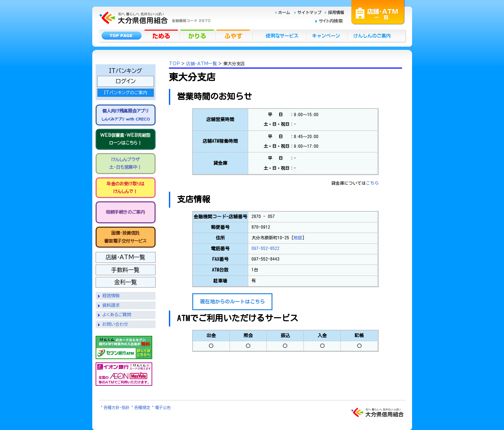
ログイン (126, 81)
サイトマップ (309, 11)
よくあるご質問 (117, 315)
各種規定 (142, 407)
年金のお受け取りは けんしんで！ (126, 188)
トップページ (121, 35)
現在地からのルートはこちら (232, 302)
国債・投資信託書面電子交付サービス (125, 237)
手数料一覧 (125, 270)
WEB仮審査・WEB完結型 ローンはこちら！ (125, 139)
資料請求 (111, 305)
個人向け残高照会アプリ (126, 115)
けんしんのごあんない (374, 35)
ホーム (285, 11)
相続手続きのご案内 (125, 212)
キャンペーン (327, 35)
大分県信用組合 (154, 4)
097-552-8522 (265, 248)
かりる (198, 35)
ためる (162, 35)
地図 (298, 238)
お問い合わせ (115, 324)
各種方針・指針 (117, 407)
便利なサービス (279, 35)
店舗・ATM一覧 (378, 12)
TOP (174, 64)
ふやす (234, 35)
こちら (372, 183)
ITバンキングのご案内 (126, 93)
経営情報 (111, 296)
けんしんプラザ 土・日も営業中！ (125, 163)
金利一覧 (126, 282)
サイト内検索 (331, 21)
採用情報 (335, 11)
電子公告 (163, 407)
